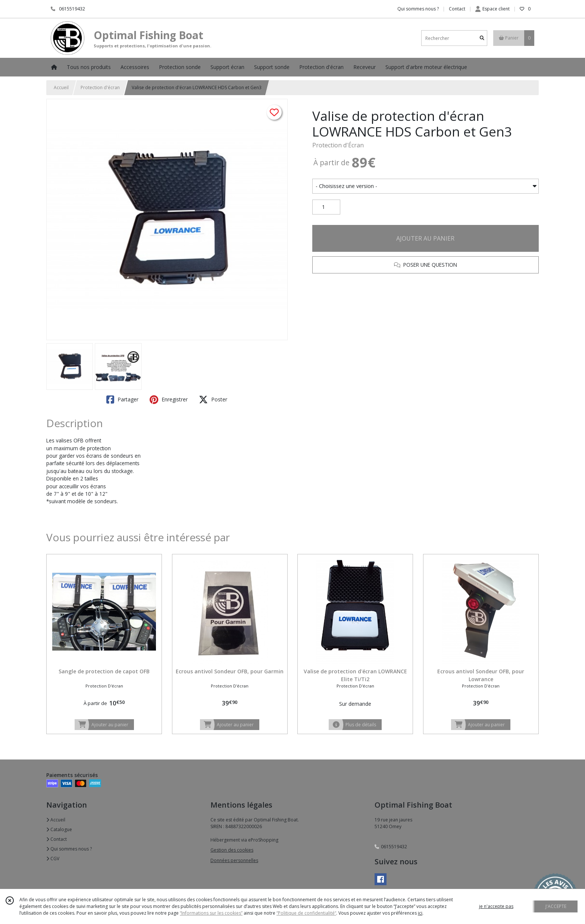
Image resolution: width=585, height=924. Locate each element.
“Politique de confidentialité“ (306, 913)
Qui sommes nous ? (69, 849)
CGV (53, 859)
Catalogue (59, 829)
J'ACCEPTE (556, 906)
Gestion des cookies (232, 850)
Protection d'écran (100, 87)
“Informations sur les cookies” (211, 913)
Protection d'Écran (338, 145)
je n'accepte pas (496, 906)
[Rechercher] (482, 38)
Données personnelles (234, 860)
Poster (213, 400)
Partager (122, 400)
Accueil (61, 87)
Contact (457, 9)
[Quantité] (326, 207)
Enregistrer (169, 400)
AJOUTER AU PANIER (425, 238)
